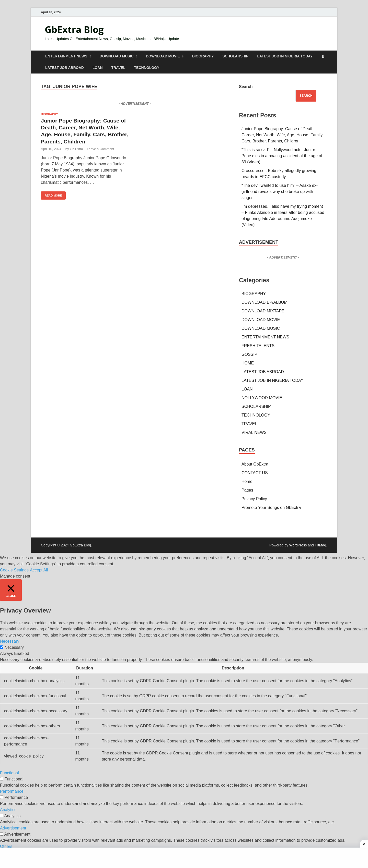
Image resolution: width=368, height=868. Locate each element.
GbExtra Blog (74, 29)
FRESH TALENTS (258, 346)
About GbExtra (255, 464)
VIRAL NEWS (254, 432)
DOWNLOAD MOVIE (163, 56)
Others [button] (6, 846)
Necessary (14, 647)
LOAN (98, 68)
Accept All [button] (39, 570)
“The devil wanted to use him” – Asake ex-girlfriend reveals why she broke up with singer (280, 192)
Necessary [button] (10, 641)
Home (247, 481)
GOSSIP (249, 354)
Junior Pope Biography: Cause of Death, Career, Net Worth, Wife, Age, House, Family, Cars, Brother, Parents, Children (282, 135)
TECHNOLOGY (147, 68)
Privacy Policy (254, 499)
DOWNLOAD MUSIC (117, 56)
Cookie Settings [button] (14, 570)
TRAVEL (118, 68)
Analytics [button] (8, 810)
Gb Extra (76, 149)
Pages (247, 490)
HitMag (320, 545)
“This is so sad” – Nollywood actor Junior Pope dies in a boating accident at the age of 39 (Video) (282, 156)
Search (246, 87)
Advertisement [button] (13, 828)
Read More (51, 194)
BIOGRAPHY (203, 56)
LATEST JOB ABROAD (65, 68)
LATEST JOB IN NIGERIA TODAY (285, 56)
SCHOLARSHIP (236, 56)
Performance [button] (12, 791)
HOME (248, 363)
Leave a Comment (100, 149)
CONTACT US (255, 473)
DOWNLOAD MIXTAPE (263, 311)
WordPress (298, 545)
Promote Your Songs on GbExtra (271, 508)
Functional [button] (9, 773)
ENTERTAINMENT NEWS (66, 56)
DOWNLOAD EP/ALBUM (264, 302)
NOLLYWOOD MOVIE (262, 398)
